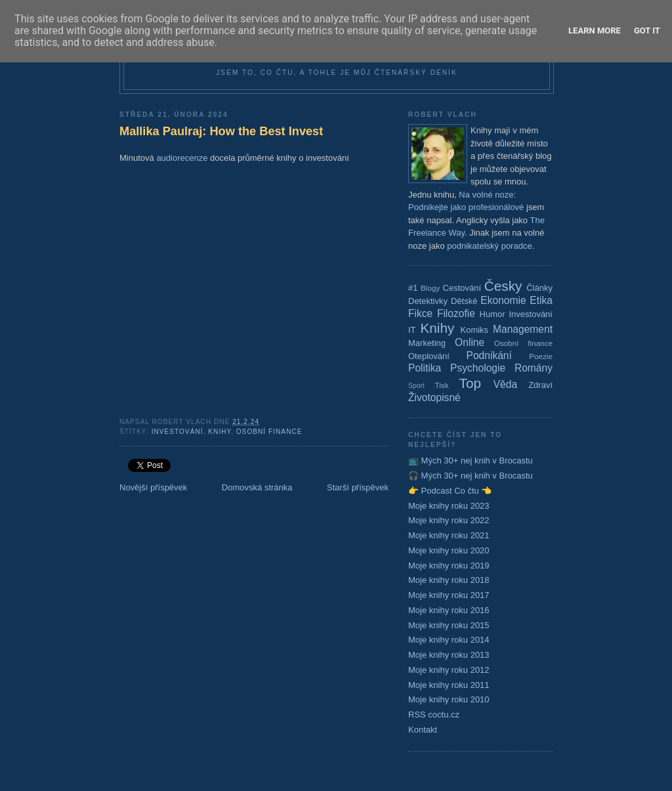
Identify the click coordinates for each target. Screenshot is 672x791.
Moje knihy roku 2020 (449, 550)
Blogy (430, 288)
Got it (647, 31)
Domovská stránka (257, 487)
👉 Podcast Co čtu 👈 (450, 491)
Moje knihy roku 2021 (449, 535)
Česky (503, 286)
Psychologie (478, 368)
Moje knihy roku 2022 (449, 520)
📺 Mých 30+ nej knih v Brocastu (471, 460)
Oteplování (429, 356)
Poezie (541, 356)
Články (539, 288)
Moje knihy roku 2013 (449, 655)
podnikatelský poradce (489, 246)
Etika (541, 300)
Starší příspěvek (358, 487)
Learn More (595, 31)
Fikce (420, 313)
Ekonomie (503, 300)
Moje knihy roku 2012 (449, 670)
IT (412, 330)
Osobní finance (269, 432)
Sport (416, 386)
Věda (505, 384)
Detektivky (428, 301)
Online (470, 342)
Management (523, 329)
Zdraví (540, 385)
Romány (534, 368)
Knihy (220, 432)
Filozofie (456, 313)
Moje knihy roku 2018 (449, 580)
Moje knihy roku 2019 (449, 566)
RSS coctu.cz (434, 715)
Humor (493, 314)
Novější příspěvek (153, 487)
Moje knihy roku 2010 (449, 699)
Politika (425, 368)
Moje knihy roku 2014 (449, 640)
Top (471, 383)
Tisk (442, 385)
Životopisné (434, 397)
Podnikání (489, 355)
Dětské (464, 301)
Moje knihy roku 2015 (449, 625)
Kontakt (423, 730)
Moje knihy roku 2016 (449, 610)
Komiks (474, 330)
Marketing (427, 343)
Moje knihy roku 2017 (449, 595)
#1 (413, 288)
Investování (178, 432)
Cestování (462, 288)
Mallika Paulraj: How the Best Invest (221, 131)
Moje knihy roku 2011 (449, 685)
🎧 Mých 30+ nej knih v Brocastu (471, 476)
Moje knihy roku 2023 (449, 506)
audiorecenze (182, 158)
